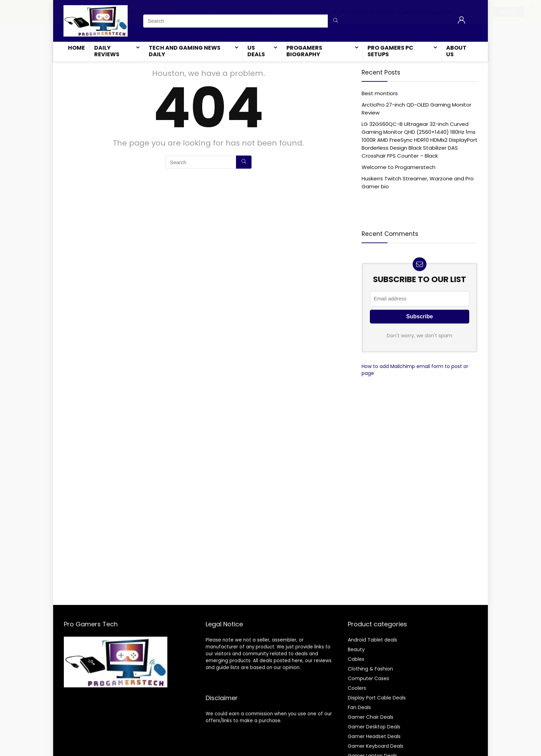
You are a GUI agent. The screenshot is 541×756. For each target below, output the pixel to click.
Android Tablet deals (372, 639)
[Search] (244, 162)
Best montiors (380, 93)
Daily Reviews (107, 51)
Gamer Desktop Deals (374, 726)
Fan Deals (359, 707)
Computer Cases (368, 678)
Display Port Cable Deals (377, 697)
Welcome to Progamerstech (399, 167)
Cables (356, 659)
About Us (456, 51)
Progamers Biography (304, 51)
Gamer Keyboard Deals (376, 746)
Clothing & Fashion (370, 668)
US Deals (256, 51)
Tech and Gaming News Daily (185, 51)
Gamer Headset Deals (374, 736)
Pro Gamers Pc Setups (390, 51)
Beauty (356, 649)
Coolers (357, 688)
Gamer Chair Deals (371, 717)
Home (76, 48)
